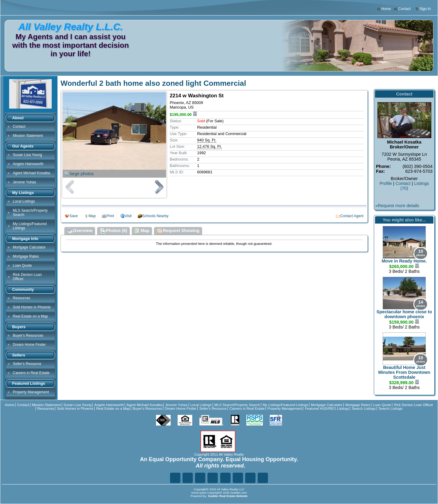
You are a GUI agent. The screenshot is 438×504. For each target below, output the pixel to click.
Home (384, 9)
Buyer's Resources (28, 335)
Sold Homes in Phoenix (32, 307)
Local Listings (24, 201)
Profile (386, 183)
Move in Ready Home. (404, 261)
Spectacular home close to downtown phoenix (404, 314)
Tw (188, 478)
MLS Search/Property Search (30, 213)
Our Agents (23, 146)
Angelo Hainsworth (28, 164)
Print (110, 216)
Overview (80, 231)
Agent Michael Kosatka (31, 173)
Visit (128, 216)
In (238, 478)
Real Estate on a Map (30, 316)
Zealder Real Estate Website (228, 496)
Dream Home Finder (29, 345)
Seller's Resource (27, 364)
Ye (250, 478)
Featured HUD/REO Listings (327, 408)
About (18, 118)
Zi (225, 478)
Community (23, 289)
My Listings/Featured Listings (30, 226)
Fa (175, 478)
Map (92, 216)
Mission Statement (28, 136)
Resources (21, 298)
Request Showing (178, 231)
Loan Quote (22, 266)
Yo (263, 478)
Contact (402, 9)
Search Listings (364, 408)
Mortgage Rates (26, 256)
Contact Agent (352, 216)
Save (74, 216)
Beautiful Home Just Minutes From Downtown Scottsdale (404, 372)
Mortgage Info (25, 239)
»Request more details (397, 206)
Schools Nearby (155, 216)
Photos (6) (113, 231)
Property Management (31, 392)
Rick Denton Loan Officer (27, 277)
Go (213, 478)
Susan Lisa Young (27, 155)
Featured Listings (29, 383)
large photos (82, 174)
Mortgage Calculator (29, 247)
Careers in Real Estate (31, 373)
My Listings (23, 193)
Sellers (19, 355)
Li (200, 478)
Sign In (423, 9)
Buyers (19, 327)
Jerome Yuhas (24, 182)
